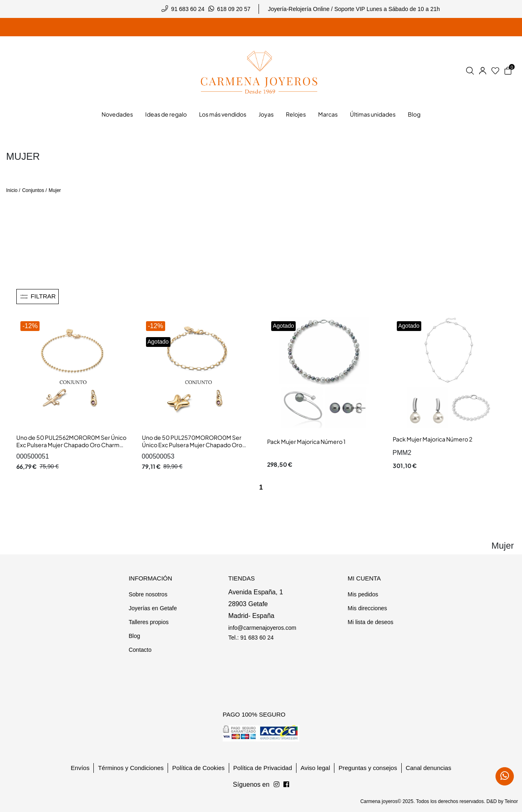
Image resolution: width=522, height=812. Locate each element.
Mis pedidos (363, 594)
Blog (134, 636)
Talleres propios (148, 622)
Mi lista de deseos (370, 622)
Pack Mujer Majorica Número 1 (306, 441)
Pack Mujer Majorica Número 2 (432, 439)
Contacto (140, 650)
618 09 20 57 (234, 9)
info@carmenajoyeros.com (262, 628)
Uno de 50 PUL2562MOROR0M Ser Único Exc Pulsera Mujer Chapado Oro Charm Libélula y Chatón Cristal (71, 445)
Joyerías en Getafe (153, 608)
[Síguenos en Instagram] (286, 785)
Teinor (511, 801)
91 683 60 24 (188, 9)
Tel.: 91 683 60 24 (251, 638)
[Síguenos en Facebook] (276, 785)
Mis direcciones (367, 608)
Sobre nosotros (148, 594)
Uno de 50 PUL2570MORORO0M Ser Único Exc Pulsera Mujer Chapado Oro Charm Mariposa (192, 445)
